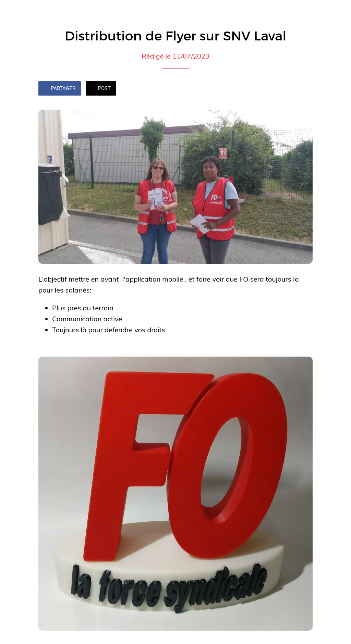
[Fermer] (11, 11)
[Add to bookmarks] (304, 89)
